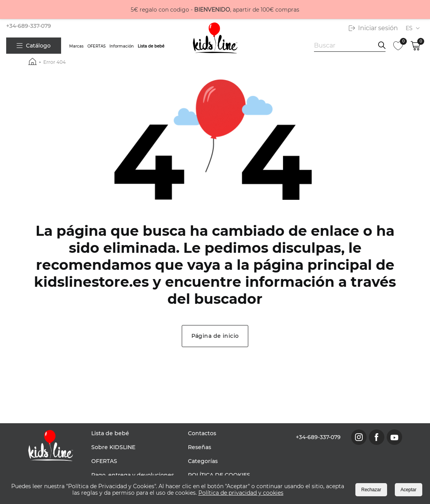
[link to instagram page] (359, 437)
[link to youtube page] (394, 437)
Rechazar (371, 490)
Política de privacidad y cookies (241, 493)
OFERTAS (96, 46)
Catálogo (34, 46)
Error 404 (55, 62)
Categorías (203, 461)
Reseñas (200, 447)
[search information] (382, 46)
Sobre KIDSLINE (113, 447)
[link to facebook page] (377, 437)
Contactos (202, 433)
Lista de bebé (151, 46)
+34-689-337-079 (29, 26)
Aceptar (409, 490)
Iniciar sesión (373, 28)
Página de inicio (215, 336)
